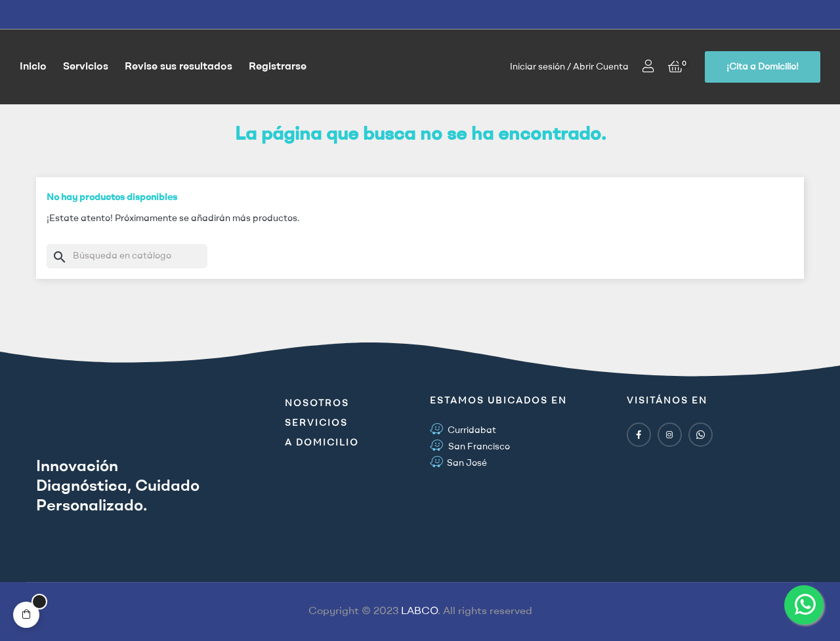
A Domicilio (322, 443)
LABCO (419, 611)
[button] (763, 67)
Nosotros (317, 403)
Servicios (316, 423)
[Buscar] (127, 256)
